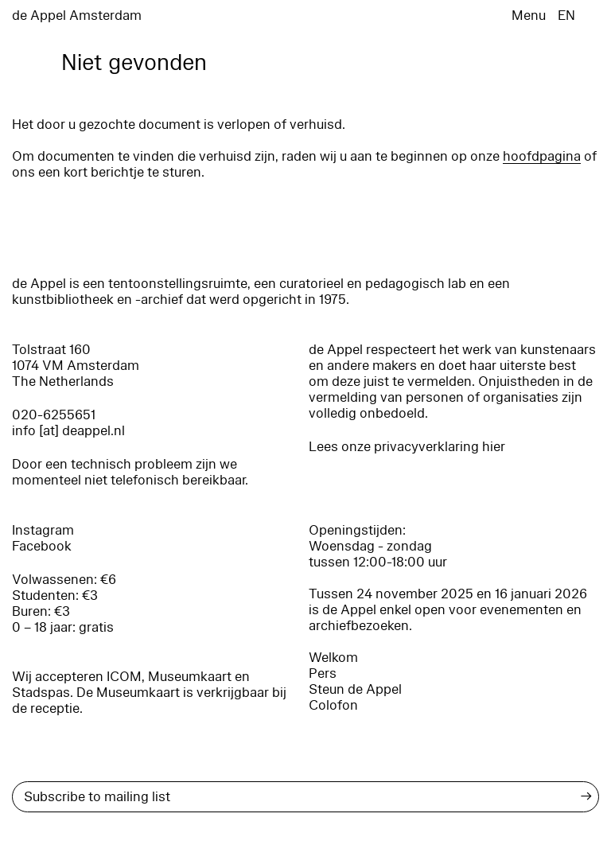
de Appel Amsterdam (77, 16)
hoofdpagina (542, 156)
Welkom (333, 658)
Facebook (42, 546)
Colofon (333, 705)
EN (566, 16)
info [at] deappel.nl (68, 431)
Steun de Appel (355, 689)
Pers (323, 673)
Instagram (43, 530)
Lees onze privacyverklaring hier (407, 447)
